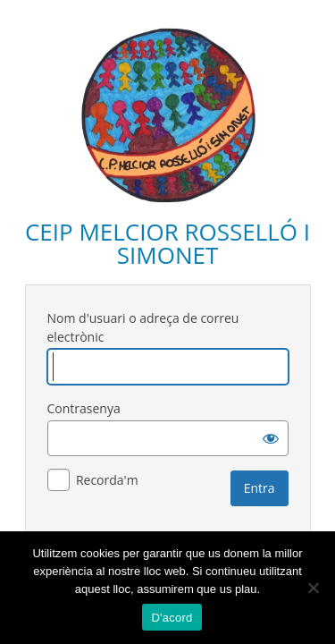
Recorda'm (107, 480)
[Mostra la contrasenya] (271, 438)
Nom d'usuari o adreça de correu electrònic (143, 327)
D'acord (172, 618)
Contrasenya (84, 408)
